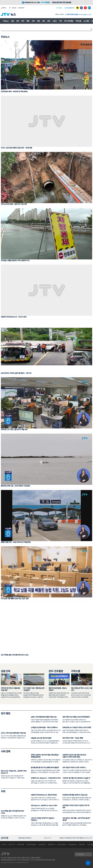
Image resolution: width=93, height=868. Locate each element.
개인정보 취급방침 (31, 845)
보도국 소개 (11, 845)
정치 (23, 21)
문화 (49, 21)
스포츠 (55, 21)
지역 (60, 21)
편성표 (59, 8)
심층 (12, 21)
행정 (28, 21)
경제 (38, 21)
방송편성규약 (51, 845)
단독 (18, 21)
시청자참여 (21, 8)
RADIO (14, 8)
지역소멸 (78, 21)
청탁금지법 (82, 845)
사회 (33, 21)
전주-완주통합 (69, 21)
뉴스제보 (86, 21)
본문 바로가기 (0, 0)
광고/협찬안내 (69, 8)
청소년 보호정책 (62, 845)
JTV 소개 (3, 845)
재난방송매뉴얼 (72, 845)
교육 (43, 21)
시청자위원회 (21, 845)
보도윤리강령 (42, 845)
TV (10, 8)
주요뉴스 (6, 21)
